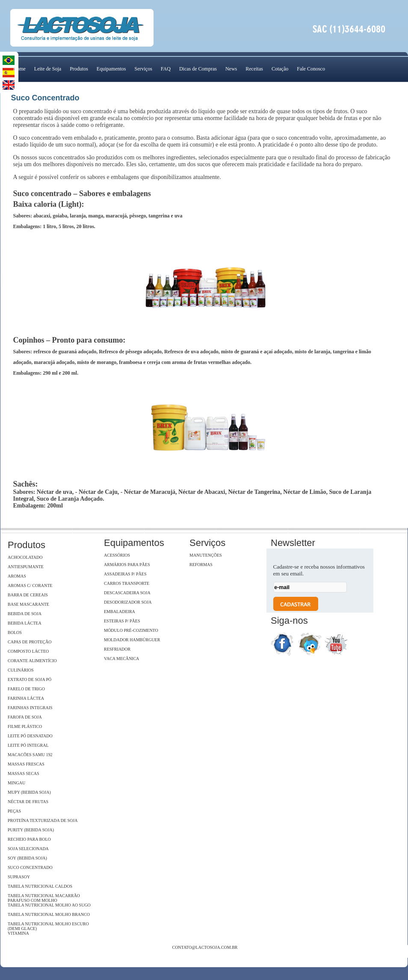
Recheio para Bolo (29, 839)
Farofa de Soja (25, 717)
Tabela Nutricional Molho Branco (49, 914)
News (231, 69)
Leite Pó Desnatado (30, 736)
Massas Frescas (26, 764)
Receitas (254, 69)
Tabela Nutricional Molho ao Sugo (49, 905)
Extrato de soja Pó (30, 679)
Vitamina (18, 933)
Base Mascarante (28, 604)
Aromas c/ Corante (30, 585)
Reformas (201, 565)
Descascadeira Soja (127, 593)
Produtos (79, 69)
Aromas (17, 576)
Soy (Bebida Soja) (27, 858)
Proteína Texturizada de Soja (43, 820)
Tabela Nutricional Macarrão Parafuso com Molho (44, 898)
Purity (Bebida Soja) (31, 830)
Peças (14, 811)
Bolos (15, 632)
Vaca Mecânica (121, 659)
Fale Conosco (311, 69)
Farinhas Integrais (30, 708)
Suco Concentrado (30, 867)
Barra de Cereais (28, 595)
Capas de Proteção (30, 642)
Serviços (143, 69)
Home (19, 69)
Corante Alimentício (32, 661)
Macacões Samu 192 (30, 755)
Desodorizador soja (128, 602)
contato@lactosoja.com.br (205, 947)
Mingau (16, 783)
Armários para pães (127, 565)
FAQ (166, 69)
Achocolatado (25, 557)
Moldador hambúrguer (132, 640)
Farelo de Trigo (26, 689)
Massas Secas (24, 773)
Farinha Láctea (26, 698)
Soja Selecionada (28, 849)
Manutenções (206, 555)
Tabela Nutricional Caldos (40, 886)
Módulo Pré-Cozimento (131, 630)
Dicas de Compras (198, 69)
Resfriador (117, 649)
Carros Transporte (127, 583)
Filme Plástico (25, 726)
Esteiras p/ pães (122, 621)
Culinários (21, 670)
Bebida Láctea (25, 623)
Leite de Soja (48, 69)
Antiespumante (26, 567)
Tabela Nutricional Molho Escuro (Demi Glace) (48, 926)
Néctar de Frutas (28, 802)
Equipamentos (111, 69)
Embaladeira (120, 612)
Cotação (280, 69)
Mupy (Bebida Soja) (29, 792)
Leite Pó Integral (28, 745)
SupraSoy (19, 877)
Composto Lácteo (28, 651)
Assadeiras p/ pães (125, 574)
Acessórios (117, 555)
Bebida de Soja (25, 614)
